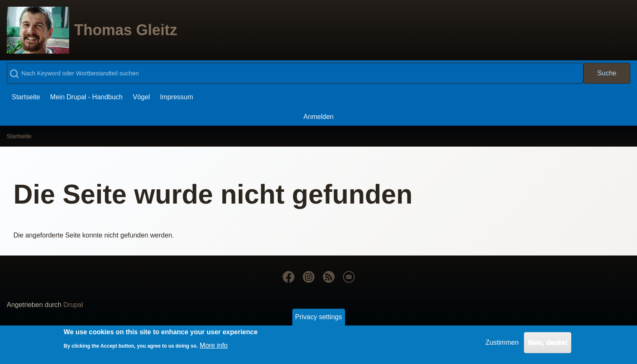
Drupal (73, 305)
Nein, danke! (548, 345)
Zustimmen (502, 345)
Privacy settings (318, 320)
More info (214, 349)
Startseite (19, 136)
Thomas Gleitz (126, 30)
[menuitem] (26, 97)
